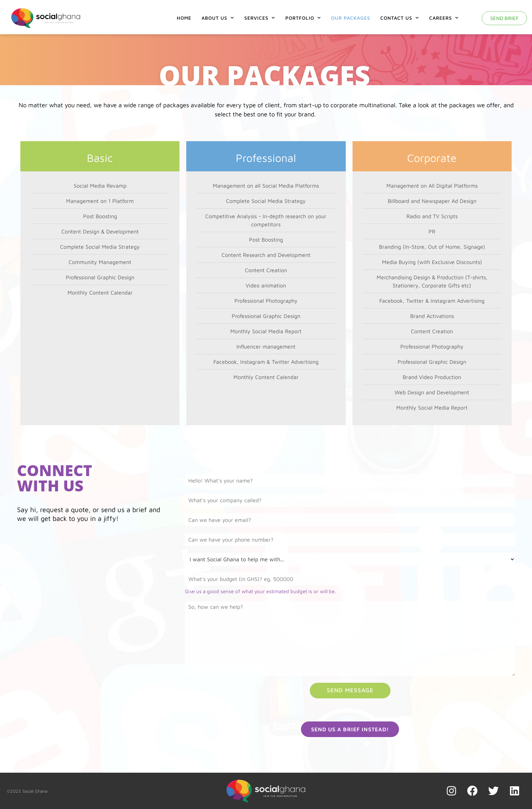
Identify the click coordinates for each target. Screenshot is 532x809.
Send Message (350, 690)
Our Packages (351, 18)
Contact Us (400, 18)
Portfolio (303, 18)
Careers (444, 18)
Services (260, 18)
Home (184, 18)
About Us (218, 18)
